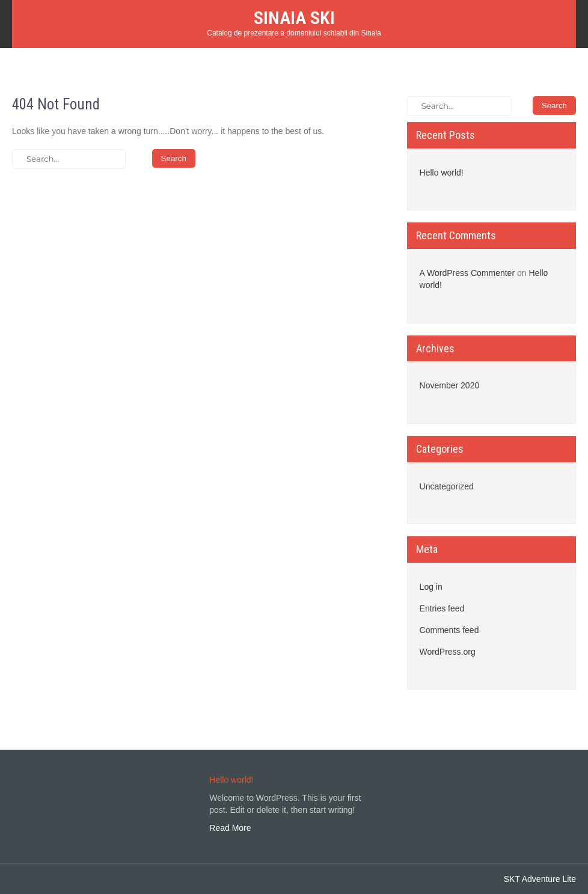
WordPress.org (448, 652)
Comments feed (449, 630)
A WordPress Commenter (467, 273)
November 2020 (450, 385)
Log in (431, 587)
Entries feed (442, 608)
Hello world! (442, 173)
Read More (230, 828)
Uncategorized (447, 486)
